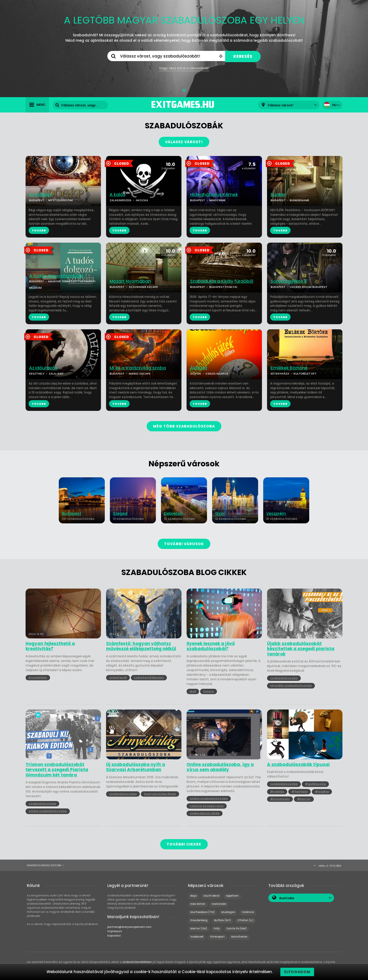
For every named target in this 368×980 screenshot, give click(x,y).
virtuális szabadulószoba (291, 685)
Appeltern (232, 896)
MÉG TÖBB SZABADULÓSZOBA (184, 426)
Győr (220, 514)
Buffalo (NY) (222, 920)
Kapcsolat (114, 936)
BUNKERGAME (300, 200)
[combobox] (289, 105)
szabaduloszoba (284, 678)
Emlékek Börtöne (289, 368)
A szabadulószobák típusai (298, 764)
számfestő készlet (149, 678)
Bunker (278, 195)
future (209, 691)
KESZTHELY (37, 374)
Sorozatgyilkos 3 (289, 281)
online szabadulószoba (48, 811)
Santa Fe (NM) (237, 928)
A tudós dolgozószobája (56, 276)
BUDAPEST (37, 200)
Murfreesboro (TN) (203, 912)
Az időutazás (43, 368)
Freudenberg (199, 920)
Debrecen (173, 514)
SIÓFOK (196, 374)
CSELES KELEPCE (217, 374)
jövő (193, 691)
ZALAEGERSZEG (120, 200)
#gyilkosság (315, 784)
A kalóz (117, 195)
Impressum (115, 931)
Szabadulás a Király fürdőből (222, 281)
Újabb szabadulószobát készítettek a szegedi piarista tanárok (301, 649)
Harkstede (219, 904)
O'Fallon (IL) (245, 920)
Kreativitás (38, 678)
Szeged (120, 514)
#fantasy (300, 792)
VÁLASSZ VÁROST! (184, 142)
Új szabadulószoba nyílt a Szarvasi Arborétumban (136, 767)
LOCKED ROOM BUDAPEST (308, 287)
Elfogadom (297, 972)
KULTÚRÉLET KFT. (305, 374)
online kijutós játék (205, 813)
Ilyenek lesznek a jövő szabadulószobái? (211, 646)
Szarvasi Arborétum (160, 794)
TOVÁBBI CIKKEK (184, 844)
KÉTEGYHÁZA (280, 374)
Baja (194, 896)
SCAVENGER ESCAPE (143, 287)
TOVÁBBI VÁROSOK (184, 544)
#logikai (322, 792)
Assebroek (197, 937)
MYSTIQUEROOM (60, 200)
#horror (304, 799)
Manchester (239, 937)
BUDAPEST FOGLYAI (223, 287)
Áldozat (199, 368)
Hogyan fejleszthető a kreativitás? (50, 646)
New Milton (198, 904)
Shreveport (217, 937)
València (248, 912)
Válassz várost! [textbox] (280, 105)
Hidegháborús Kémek (214, 195)
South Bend (211, 896)
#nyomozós (280, 799)
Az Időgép (40, 195)
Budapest (72, 514)
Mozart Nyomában (130, 281)
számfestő (118, 678)
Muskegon (228, 912)
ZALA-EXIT (56, 374)
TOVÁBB (39, 230)
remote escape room (207, 806)
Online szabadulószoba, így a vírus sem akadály (220, 767)
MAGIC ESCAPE (140, 374)
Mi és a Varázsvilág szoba (138, 368)
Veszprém (276, 514)
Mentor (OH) (199, 928)
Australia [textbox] (287, 898)
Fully (217, 928)
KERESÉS (243, 56)
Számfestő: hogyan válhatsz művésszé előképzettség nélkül (141, 646)
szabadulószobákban (137, 962)
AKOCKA (142, 200)
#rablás (277, 792)
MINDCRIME (217, 200)
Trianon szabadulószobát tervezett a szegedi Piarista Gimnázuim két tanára (57, 770)
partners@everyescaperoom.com (129, 927)
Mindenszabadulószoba (44, 865)
